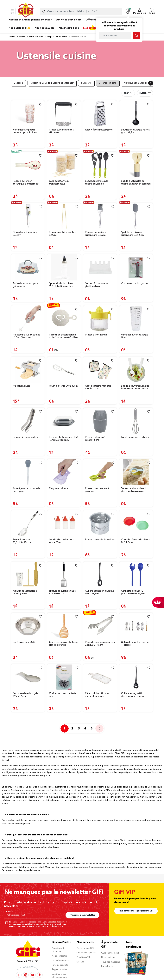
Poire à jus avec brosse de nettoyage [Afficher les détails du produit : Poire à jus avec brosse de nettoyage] (26, 490)
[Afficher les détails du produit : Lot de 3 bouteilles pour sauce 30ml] (64, 523)
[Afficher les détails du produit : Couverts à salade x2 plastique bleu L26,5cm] (136, 575)
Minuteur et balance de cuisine (139, 83)
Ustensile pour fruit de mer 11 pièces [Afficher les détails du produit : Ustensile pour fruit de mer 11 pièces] (135, 644)
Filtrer (145, 93)
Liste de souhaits (60, 961)
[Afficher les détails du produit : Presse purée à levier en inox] (100, 523)
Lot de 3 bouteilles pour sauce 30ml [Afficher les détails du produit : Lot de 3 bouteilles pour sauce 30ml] (61, 541)
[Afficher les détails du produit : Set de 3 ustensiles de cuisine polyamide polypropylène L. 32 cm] (100, 165)
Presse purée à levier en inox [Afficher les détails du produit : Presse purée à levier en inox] (100, 540)
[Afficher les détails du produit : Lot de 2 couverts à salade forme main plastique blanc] (136, 370)
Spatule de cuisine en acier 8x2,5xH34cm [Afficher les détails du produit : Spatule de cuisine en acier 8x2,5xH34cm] (63, 592)
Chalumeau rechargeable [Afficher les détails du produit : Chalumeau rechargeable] (134, 284)
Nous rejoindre (108, 957)
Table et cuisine (36, 37)
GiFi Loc (80, 962)
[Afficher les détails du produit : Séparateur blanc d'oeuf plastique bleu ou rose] (136, 472)
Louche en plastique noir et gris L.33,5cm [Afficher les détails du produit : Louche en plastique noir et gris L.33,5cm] (135, 131)
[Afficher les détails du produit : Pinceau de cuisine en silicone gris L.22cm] (100, 216)
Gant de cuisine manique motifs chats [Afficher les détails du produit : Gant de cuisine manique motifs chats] (98, 387)
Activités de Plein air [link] (69, 20)
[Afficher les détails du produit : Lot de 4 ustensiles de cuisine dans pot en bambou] (136, 165)
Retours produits (60, 965)
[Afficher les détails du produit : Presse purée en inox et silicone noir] (64, 114)
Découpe (18, 83)
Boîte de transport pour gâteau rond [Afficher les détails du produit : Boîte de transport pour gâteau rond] (25, 285)
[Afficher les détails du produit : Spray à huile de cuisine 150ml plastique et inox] (64, 267)
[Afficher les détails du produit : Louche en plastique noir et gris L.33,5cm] (136, 114)
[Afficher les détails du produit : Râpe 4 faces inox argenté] (100, 114)
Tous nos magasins (111, 962)
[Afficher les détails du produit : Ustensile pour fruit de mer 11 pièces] (136, 626)
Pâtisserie (86, 83)
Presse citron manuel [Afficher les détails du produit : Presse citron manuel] (96, 335)
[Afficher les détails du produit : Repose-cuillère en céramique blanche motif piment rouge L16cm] (28, 165)
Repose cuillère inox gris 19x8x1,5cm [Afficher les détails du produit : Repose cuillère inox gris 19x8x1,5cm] (25, 695)
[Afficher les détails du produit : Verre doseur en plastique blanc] (136, 319)
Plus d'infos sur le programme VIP (136, 911)
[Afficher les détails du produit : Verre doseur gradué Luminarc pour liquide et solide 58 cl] (28, 114)
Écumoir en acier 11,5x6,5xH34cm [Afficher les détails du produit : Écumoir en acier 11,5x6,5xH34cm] (22, 541)
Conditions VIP (84, 957)
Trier (126, 93)
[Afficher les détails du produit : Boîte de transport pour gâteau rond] (28, 267)
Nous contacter (59, 956)
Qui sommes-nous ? (111, 953)
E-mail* (9, 912)
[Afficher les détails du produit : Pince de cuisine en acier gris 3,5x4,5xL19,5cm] (100, 626)
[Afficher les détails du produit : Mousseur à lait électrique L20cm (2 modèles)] (28, 319)
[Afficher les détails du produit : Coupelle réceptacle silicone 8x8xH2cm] (136, 523)
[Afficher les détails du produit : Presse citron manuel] (100, 319)
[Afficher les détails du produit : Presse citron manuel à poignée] (100, 472)
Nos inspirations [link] (69, 28)
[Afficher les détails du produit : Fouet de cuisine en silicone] (136, 421)
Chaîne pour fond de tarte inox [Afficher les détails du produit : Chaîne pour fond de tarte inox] (63, 695)
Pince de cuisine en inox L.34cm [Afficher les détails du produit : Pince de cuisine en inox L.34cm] (25, 234)
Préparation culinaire (57, 37)
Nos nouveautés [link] (44, 28)
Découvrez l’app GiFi (86, 953)
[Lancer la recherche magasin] (136, 36)
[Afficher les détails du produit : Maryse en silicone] (64, 472)
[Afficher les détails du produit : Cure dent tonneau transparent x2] (64, 165)
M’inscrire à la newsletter (82, 915)
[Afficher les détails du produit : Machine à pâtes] (28, 370)
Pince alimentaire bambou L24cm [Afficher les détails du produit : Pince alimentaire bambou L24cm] (63, 234)
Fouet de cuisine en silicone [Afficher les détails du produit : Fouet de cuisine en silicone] (135, 437)
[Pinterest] (40, 975)
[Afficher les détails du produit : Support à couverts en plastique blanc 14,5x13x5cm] (100, 267)
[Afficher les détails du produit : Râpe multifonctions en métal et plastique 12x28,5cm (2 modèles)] (100, 677)
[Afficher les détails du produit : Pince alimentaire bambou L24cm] (64, 216)
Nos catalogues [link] (93, 28)
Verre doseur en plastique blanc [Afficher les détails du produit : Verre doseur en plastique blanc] (135, 336)
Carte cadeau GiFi (85, 948)
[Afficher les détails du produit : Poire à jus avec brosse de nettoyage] (28, 472)
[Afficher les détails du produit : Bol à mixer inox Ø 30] (28, 626)
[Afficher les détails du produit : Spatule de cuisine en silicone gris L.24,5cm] (136, 216)
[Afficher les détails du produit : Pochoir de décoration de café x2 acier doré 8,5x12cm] (64, 319)
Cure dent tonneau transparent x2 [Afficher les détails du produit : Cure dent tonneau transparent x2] (59, 182)
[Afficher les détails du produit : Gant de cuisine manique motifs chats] (100, 370)
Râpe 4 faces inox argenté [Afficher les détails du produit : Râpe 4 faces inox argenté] (99, 130)
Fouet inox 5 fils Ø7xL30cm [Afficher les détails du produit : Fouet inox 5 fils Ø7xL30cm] (63, 386)
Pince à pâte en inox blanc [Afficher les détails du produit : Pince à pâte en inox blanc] (26, 437)
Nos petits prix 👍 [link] (19, 28)
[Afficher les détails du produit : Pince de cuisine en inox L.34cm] (28, 216)
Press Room (107, 966)
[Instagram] (26, 975)
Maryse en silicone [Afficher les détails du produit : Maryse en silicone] (59, 488)
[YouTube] (33, 975)
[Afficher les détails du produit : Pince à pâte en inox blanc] (28, 421)
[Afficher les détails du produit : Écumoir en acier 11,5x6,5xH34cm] (28, 523)
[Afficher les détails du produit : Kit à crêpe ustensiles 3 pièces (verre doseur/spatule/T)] (28, 575)
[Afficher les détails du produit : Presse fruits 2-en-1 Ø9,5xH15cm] (100, 421)
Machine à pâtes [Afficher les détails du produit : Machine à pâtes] (22, 386)
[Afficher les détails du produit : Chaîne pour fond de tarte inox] (64, 677)
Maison (22, 37)
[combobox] (81, 11)
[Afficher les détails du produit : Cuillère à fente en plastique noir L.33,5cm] (100, 575)
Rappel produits (59, 970)
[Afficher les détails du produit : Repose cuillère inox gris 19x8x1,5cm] (28, 677)
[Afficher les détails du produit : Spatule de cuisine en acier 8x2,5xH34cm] (64, 575)
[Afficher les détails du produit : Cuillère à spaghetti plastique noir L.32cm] (136, 677)
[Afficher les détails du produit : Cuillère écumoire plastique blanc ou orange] (64, 626)
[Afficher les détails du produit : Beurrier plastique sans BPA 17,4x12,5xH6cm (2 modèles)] (64, 421)
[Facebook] (19, 975)
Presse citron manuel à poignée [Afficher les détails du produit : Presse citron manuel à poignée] (97, 490)
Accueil (12, 37)
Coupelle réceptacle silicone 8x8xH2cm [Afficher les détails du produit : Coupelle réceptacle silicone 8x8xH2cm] (136, 541)
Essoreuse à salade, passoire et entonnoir (52, 83)
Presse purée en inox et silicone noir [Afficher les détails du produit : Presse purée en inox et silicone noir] (61, 131)
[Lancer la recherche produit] (44, 11)
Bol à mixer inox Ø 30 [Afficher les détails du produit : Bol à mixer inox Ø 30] (24, 642)
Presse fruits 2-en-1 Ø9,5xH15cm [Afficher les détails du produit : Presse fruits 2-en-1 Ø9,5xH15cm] (95, 439)
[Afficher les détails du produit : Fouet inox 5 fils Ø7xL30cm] (64, 370)
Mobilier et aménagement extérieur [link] (30, 20)
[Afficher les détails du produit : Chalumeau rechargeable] (136, 267)
